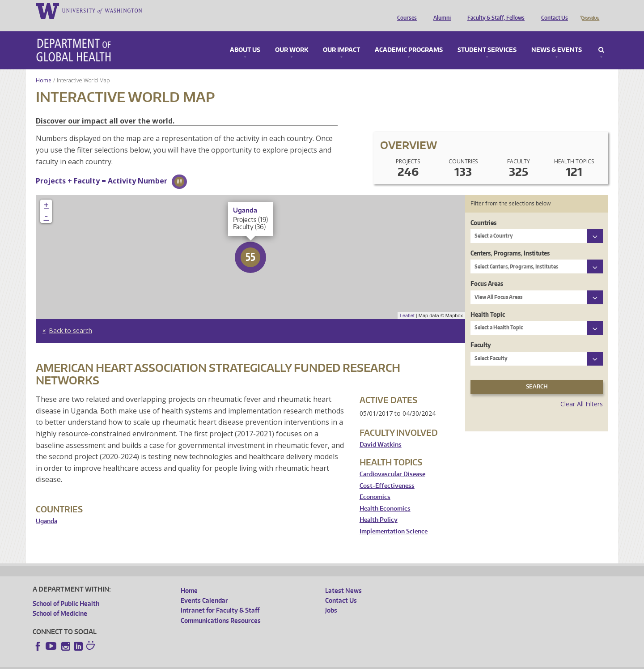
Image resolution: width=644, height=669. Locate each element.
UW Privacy (151, 662)
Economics (375, 484)
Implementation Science (394, 519)
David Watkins (381, 432)
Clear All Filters (582, 391)
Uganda (47, 509)
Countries (483, 210)
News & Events (557, 38)
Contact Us (552, 10)
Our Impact (341, 38)
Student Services (487, 38)
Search (601, 38)
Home (44, 68)
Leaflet (407, 303)
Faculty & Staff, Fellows (494, 10)
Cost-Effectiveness (387, 473)
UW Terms (187, 662)
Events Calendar (204, 588)
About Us (245, 38)
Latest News (343, 578)
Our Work (292, 38)
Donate (589, 10)
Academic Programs (409, 38)
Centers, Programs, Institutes (510, 241)
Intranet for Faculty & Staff (220, 598)
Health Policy (379, 507)
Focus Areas (487, 271)
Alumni (440, 10)
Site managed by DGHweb (241, 662)
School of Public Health (66, 591)
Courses (405, 10)
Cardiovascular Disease (392, 462)
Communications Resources (221, 608)
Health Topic (488, 302)
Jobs (331, 598)
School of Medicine (60, 601)
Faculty (481, 332)
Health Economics (385, 496)
